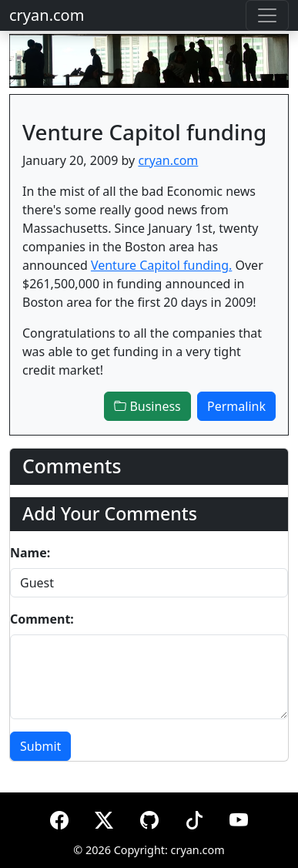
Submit (40, 746)
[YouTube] (239, 818)
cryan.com (47, 15)
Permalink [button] (236, 406)
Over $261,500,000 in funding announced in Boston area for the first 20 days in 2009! (143, 284)
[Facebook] (59, 818)
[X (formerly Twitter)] (104, 818)
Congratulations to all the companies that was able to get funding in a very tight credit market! (142, 352)
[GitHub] (149, 818)
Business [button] (147, 406)
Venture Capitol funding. (161, 265)
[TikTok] (194, 818)
